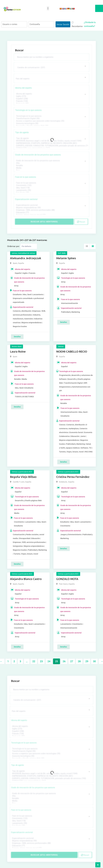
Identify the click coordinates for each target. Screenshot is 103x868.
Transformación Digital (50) (51, 119)
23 (41, 661)
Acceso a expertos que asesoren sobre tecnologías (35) (51, 121)
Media (51, 168)
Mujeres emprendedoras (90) (51, 208)
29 (87, 661)
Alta (51, 163)
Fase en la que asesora (26, 177)
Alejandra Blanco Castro (26, 579)
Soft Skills (62, 253)
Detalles (17, 337)
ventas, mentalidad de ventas (23, 253)
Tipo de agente (22, 132)
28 (79, 661)
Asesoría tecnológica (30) (51, 123)
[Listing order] (29, 246)
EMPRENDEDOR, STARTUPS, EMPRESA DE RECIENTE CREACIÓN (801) (51, 143)
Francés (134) (51, 101)
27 (72, 661)
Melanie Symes (66, 258)
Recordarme (77, 25)
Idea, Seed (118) (51, 188)
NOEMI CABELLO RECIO (72, 351)
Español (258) (51, 99)
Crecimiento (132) (51, 185)
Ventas (61, 347)
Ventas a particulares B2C (22, 472)
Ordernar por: (13, 246)
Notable (51, 166)
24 (49, 661)
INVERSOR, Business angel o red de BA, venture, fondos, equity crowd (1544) (51, 141)
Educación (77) (51, 213)
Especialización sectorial (26, 199)
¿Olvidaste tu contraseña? (90, 24)
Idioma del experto (24, 88)
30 (94, 661)
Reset (81, 222)
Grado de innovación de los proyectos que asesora (38, 155)
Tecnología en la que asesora (28, 110)
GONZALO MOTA (67, 579)
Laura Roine (18, 351)
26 (64, 661)
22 (34, 661)
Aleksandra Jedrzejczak (26, 258)
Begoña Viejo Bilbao (23, 477)
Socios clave (17, 347)
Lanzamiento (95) (51, 190)
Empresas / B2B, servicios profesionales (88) (51, 210)
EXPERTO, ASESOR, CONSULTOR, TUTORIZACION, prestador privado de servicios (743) (51, 146)
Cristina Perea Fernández (73, 477)
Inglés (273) (51, 96)
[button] (48, 8)
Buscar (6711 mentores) (44, 222)
